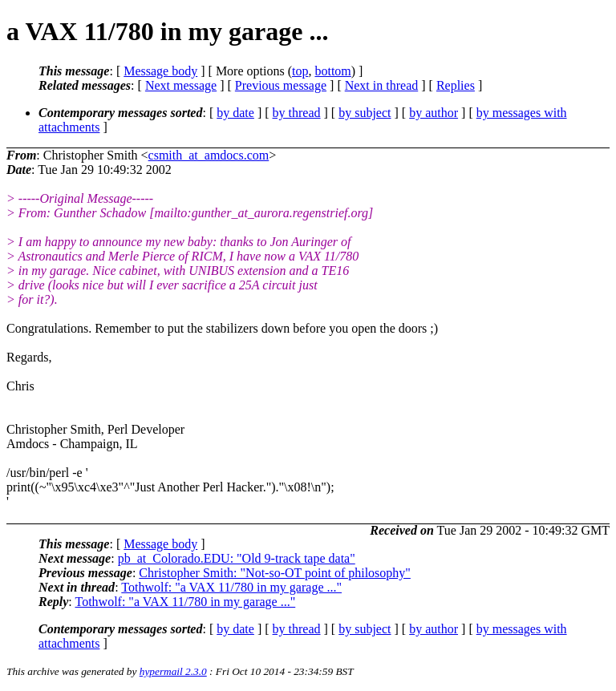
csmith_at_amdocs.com (209, 155)
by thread (297, 113)
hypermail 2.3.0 (173, 671)
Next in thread (382, 85)
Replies (456, 85)
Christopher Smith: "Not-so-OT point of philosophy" (275, 573)
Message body (160, 71)
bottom (332, 71)
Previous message (281, 85)
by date (235, 113)
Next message (181, 85)
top (300, 71)
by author (434, 113)
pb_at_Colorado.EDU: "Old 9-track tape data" (237, 558)
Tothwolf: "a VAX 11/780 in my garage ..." (231, 587)
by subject (365, 113)
